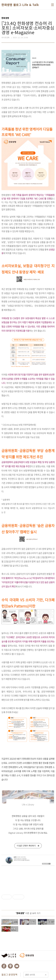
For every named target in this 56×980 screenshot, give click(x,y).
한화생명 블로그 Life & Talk (20, 5)
